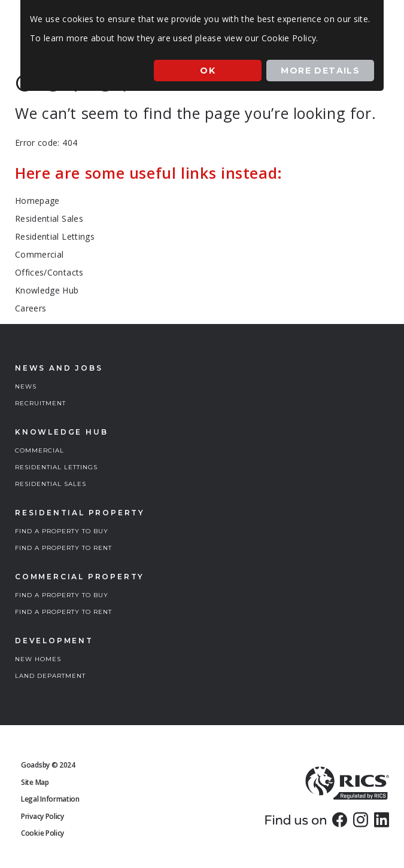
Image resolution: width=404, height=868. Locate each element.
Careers (31, 308)
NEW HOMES (38, 659)
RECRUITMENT (40, 403)
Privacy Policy (42, 816)
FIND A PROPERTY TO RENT (63, 548)
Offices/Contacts (49, 272)
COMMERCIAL (40, 450)
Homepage (37, 201)
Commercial (40, 254)
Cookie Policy (42, 833)
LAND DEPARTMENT (50, 676)
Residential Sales (49, 218)
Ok (208, 71)
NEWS (26, 386)
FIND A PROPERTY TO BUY (62, 531)
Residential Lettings (55, 236)
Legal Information (50, 799)
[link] (340, 820)
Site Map (35, 782)
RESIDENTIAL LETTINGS (56, 467)
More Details (320, 71)
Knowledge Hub (47, 290)
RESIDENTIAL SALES (51, 484)
